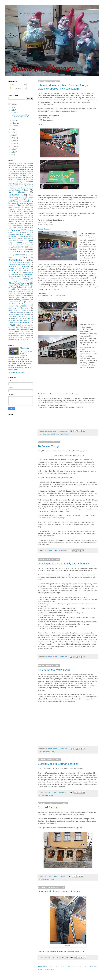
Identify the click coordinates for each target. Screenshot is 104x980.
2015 (13, 141)
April (14, 120)
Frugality (19, 224)
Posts (13, 85)
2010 (13, 155)
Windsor (13, 338)
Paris (17, 285)
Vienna (28, 332)
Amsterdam (29, 167)
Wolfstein (11, 340)
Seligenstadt (26, 304)
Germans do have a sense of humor (59, 891)
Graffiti (18, 232)
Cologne (18, 188)
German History (16, 228)
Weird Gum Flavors (25, 334)
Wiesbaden (29, 336)
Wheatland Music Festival (16, 336)
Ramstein (19, 295)
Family (19, 211)
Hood (29, 239)
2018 (13, 132)
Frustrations (29, 224)
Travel (12, 325)
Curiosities (46, 879)
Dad (17, 197)
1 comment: (62, 876)
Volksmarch (12, 334)
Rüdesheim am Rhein (15, 302)
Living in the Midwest (15, 262)
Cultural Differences (17, 192)
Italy (10, 247)
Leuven (23, 255)
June (14, 112)
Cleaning (28, 186)
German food (28, 226)
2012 (13, 149)
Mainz (29, 264)
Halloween (11, 234)
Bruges (29, 178)
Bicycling (26, 176)
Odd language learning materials (19, 281)
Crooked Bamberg (49, 807)
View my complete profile (17, 372)
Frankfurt (21, 222)
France (11, 222)
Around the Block (18, 170)
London (28, 262)
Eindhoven (27, 207)
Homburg (22, 239)
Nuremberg (26, 279)
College (11, 188)
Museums (19, 275)
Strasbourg (20, 312)
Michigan (11, 270)
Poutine (17, 294)
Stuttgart (28, 312)
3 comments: (63, 550)
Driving (24, 201)
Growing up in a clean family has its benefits (64, 564)
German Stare (28, 228)
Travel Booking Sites (27, 325)
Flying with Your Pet (23, 218)
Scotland (14, 304)
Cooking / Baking (22, 190)
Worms (25, 340)
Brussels (11, 180)
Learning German (48, 795)
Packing (11, 285)
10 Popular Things (48, 446)
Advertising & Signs (15, 163)
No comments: (63, 431)
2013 (13, 146)
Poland (28, 291)
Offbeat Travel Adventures (19, 283)
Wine (20, 338)
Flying (10, 218)
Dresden (17, 201)
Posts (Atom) (51, 970)
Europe (20, 209)
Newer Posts (42, 966)
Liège (29, 255)
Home (68, 966)
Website (41, 124)
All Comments (15, 88)
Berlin (16, 176)
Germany (53, 879)
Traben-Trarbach (25, 320)
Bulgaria (28, 180)
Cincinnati (19, 186)
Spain (17, 310)
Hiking (23, 236)
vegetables (12, 329)
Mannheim (25, 266)
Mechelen (11, 268)
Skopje (10, 310)
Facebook (48, 229)
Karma (31, 247)
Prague (24, 293)
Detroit (23, 197)
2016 (13, 138)
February (16, 126)
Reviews (24, 298)
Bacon (16, 172)
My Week (29, 275)
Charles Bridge (19, 182)
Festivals (19, 215)
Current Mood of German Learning (58, 764)
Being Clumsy (15, 174)
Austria (10, 172)
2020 (13, 110)
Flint (29, 216)
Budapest (20, 180)
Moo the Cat (13, 272)
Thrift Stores (66, 434)
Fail (13, 211)
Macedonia (21, 264)
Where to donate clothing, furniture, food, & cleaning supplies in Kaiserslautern (63, 87)
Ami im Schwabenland (64, 451)
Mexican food (24, 268)
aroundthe (26, 348)
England (11, 209)
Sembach (11, 306)
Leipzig (17, 255)
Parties (25, 285)
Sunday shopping (14, 314)
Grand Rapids (26, 232)
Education (20, 205)
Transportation (25, 322)
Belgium (24, 174)
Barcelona (30, 172)
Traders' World (13, 322)
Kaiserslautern (47, 434)
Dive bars (20, 199)
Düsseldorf (23, 203)
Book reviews (20, 178)
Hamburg (20, 234)
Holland (14, 239)
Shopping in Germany (50, 752)
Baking (22, 172)
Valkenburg (27, 327)
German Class (16, 226)
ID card (29, 243)
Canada (11, 182)
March (15, 123)
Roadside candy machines (19, 300)
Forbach (28, 220)
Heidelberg (14, 236)
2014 (13, 144)
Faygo (10, 215)
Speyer (24, 310)
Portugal (11, 294)
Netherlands (17, 277)
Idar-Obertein (12, 245)
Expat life (29, 209)
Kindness (13, 249)
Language (29, 249)
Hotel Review (12, 241)
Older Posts (93, 966)
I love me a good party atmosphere (21, 242)
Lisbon (10, 258)
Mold (28, 270)
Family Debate (29, 211)
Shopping (59, 434)
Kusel (21, 249)
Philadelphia (20, 291)
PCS (54, 434)
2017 (13, 135)
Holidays (30, 236)
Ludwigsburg (12, 264)
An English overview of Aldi (54, 670)
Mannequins (12, 266)
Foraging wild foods (15, 219)
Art (28, 170)
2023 (13, 107)
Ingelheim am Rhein (25, 245)
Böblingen (11, 178)
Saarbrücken (29, 302)
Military (21, 270)
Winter (28, 338)
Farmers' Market (16, 213)
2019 (13, 129)
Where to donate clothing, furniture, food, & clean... (21, 116)
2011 (13, 152)
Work (18, 340)
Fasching (27, 213)
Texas (28, 316)
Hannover (30, 234)
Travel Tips (15, 327)
